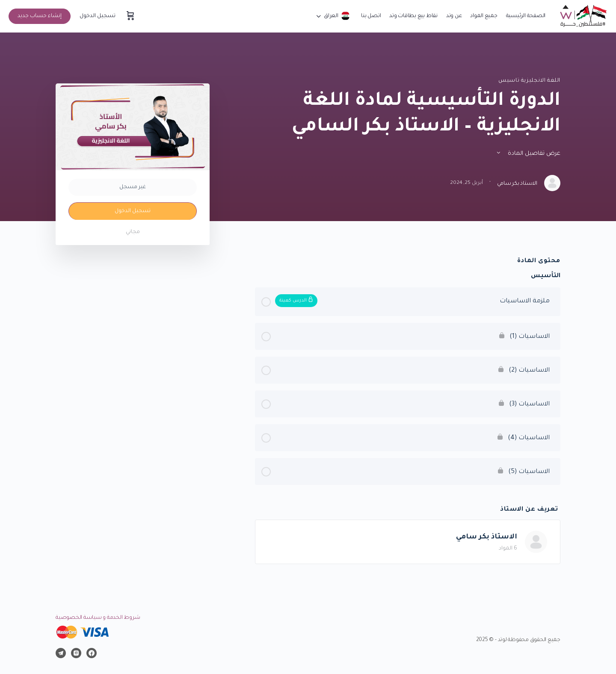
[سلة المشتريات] (130, 16)
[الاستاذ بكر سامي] (536, 543)
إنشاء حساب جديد (40, 16)
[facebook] (92, 653)
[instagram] (76, 653)
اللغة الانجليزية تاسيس (529, 81)
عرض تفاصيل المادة (528, 154)
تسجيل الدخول (98, 16)
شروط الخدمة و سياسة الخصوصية (98, 618)
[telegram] (61, 653)
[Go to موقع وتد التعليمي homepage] (583, 17)
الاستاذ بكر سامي (487, 537)
